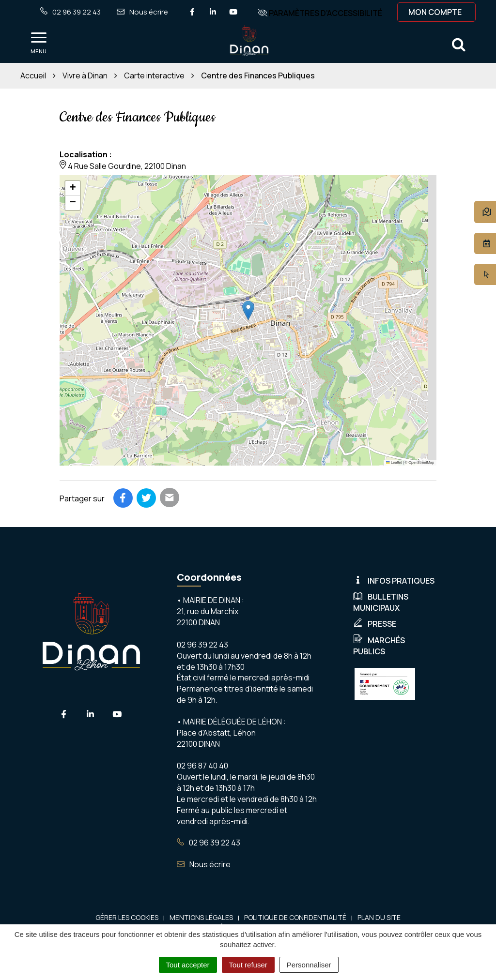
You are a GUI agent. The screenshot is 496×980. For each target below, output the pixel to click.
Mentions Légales (201, 917)
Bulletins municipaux (381, 602)
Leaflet (394, 462)
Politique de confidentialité (295, 917)
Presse (375, 624)
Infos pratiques (394, 581)
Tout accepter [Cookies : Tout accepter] (188, 965)
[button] (248, 310)
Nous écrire (204, 864)
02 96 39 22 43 (209, 843)
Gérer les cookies (127, 917)
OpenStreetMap (421, 462)
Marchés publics (379, 646)
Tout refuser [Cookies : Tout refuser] (248, 965)
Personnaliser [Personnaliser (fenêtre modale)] (309, 965)
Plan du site (379, 917)
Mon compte (435, 12)
